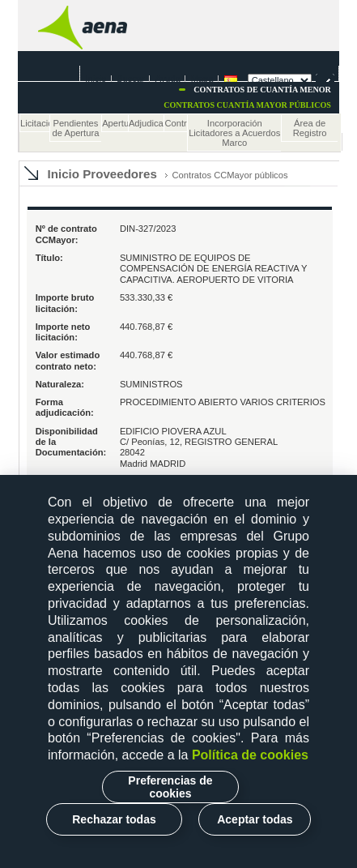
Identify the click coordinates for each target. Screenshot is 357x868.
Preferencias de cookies (170, 787)
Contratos (176, 123)
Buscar (130, 79)
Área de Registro (310, 128)
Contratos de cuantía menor (262, 90)
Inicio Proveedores (102, 174)
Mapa (202, 79)
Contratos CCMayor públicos (230, 175)
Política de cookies (250, 755)
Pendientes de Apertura (76, 128)
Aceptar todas (255, 819)
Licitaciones (35, 123)
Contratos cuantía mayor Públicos (247, 105)
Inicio (96, 79)
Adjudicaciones (147, 123)
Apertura (115, 123)
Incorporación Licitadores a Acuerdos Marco (234, 133)
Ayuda (168, 79)
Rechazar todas (114, 819)
